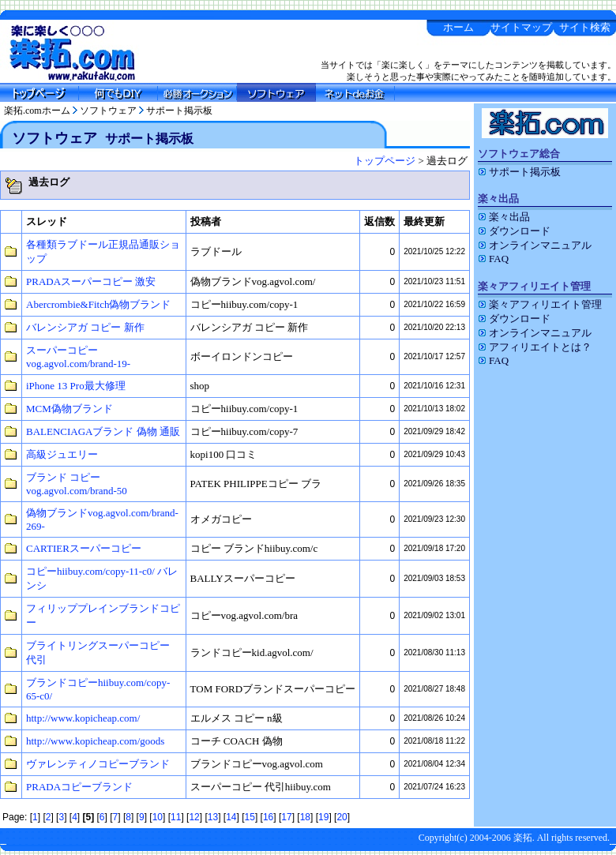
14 (231, 817)
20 (342, 817)
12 (194, 817)
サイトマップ (521, 27)
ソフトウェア (108, 111)
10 (158, 817)
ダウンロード (514, 231)
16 (268, 817)
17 (286, 817)
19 (323, 817)
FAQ (493, 259)
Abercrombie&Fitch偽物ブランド (98, 304)
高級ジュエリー (62, 454)
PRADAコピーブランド (79, 787)
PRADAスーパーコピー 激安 (91, 281)
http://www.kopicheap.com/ (83, 718)
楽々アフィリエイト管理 (540, 304)
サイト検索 (585, 27)
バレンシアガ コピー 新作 (85, 327)
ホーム (458, 27)
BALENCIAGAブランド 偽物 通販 (103, 431)
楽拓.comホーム (37, 111)
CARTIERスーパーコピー (84, 548)
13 (213, 817)
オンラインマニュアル (535, 245)
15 (250, 817)
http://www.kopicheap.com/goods (95, 741)
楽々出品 (504, 217)
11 (176, 817)
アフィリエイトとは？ (535, 347)
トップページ (385, 161)
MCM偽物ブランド (69, 409)
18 (305, 817)
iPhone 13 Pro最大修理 (76, 386)
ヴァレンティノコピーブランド (98, 764)
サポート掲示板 (179, 111)
